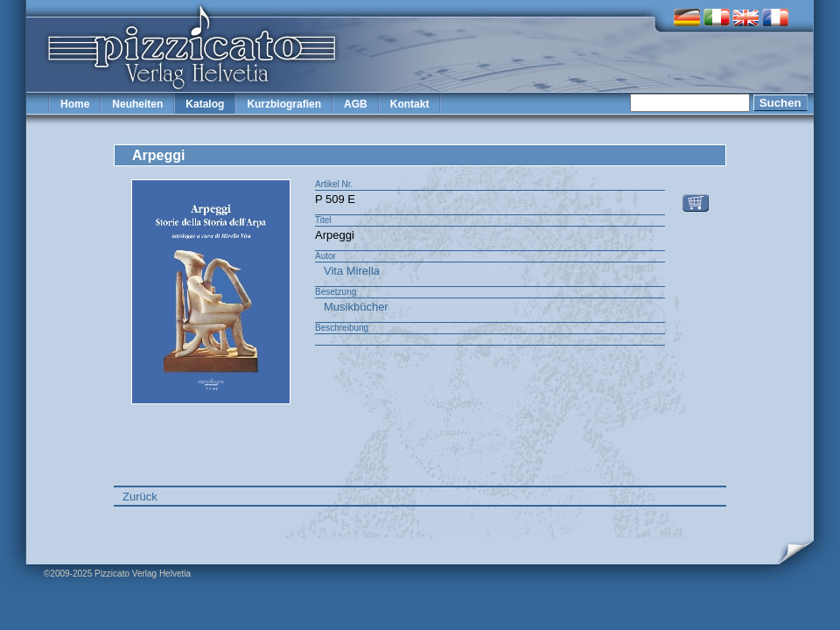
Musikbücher (356, 307)
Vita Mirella (352, 271)
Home (75, 104)
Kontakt (410, 104)
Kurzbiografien (284, 104)
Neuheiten (137, 104)
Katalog (205, 104)
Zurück (140, 497)
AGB (356, 104)
